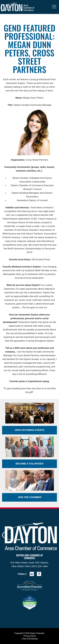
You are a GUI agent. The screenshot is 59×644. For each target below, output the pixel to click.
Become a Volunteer (30, 464)
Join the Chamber (29, 497)
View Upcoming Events (29, 430)
